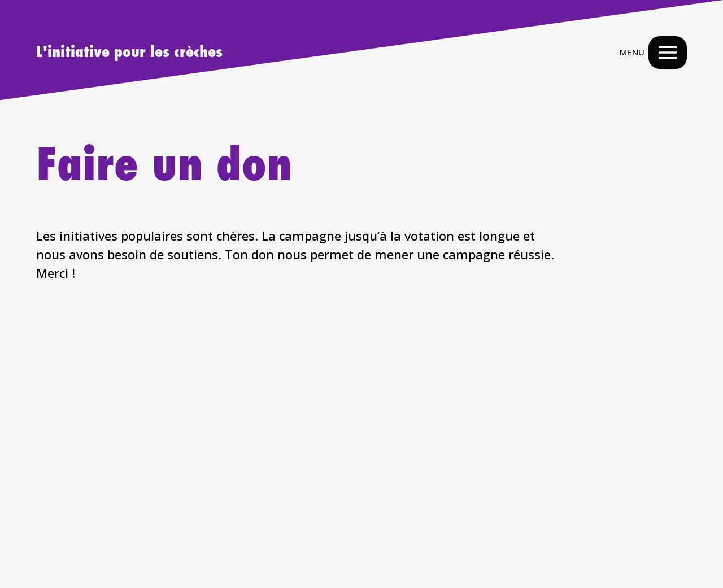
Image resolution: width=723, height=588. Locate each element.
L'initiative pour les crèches (129, 53)
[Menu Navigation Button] (668, 53)
